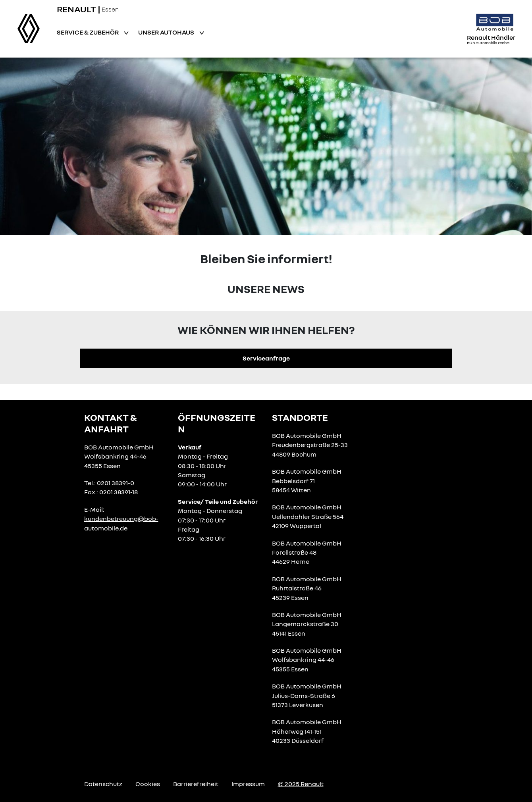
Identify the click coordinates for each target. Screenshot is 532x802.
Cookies (148, 784)
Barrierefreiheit (196, 784)
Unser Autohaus (167, 32)
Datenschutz (103, 784)
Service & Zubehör (88, 32)
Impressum (248, 784)
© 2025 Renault (301, 784)
